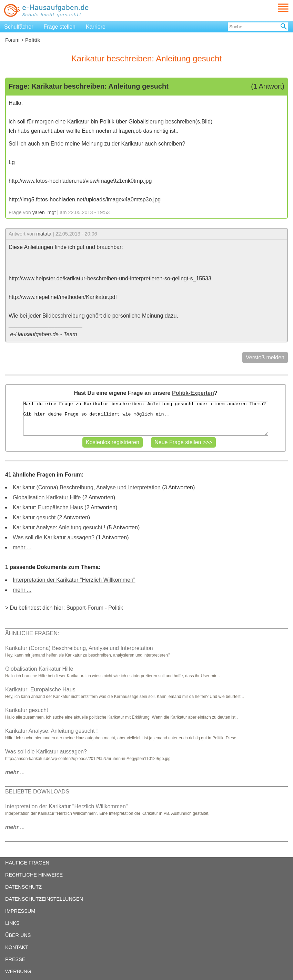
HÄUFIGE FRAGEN (27, 863)
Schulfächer (19, 27)
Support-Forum (85, 608)
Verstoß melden (265, 357)
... (15, 772)
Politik (116, 608)
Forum (12, 40)
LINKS (12, 923)
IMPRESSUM (20, 911)
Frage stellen (60, 27)
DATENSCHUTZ (23, 887)
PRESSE (15, 959)
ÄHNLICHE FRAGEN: (32, 633)
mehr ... (22, 547)
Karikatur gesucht (34, 517)
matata (44, 234)
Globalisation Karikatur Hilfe (47, 497)
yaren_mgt (44, 212)
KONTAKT (17, 947)
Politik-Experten (193, 393)
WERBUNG (18, 971)
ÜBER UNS (18, 935)
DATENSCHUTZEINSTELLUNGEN (44, 899)
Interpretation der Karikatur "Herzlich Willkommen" (74, 580)
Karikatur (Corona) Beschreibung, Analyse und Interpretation (87, 487)
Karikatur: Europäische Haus (48, 507)
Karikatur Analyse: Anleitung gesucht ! (59, 527)
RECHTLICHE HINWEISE (34, 875)
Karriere (96, 27)
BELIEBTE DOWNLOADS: (38, 792)
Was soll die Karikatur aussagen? (54, 537)
